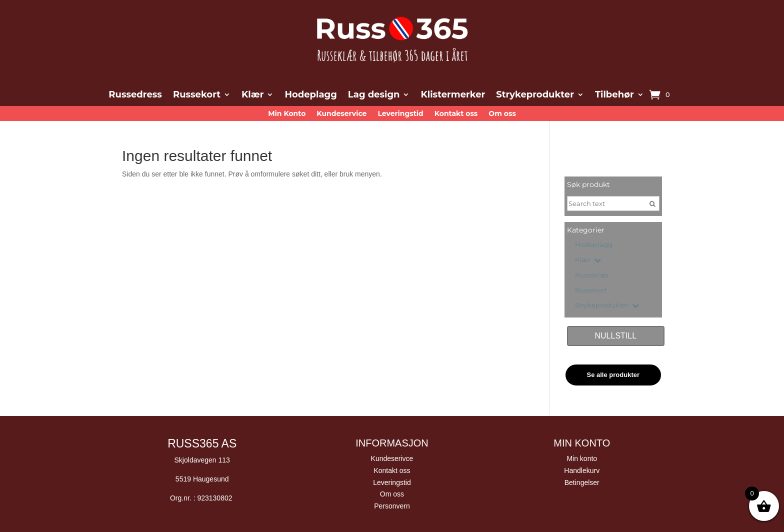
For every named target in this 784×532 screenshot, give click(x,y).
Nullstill (615, 336)
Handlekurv (582, 470)
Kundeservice (341, 114)
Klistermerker (453, 95)
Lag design (374, 95)
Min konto (582, 458)
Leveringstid (400, 114)
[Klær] (571, 258)
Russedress (135, 95)
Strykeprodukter (535, 95)
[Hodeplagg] (571, 243)
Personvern (392, 506)
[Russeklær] (571, 273)
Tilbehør (614, 95)
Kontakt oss (456, 114)
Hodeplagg (310, 95)
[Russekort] (571, 288)
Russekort (197, 95)
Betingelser (582, 482)
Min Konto (287, 114)
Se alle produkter (613, 375)
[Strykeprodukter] (571, 303)
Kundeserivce (392, 458)
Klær (252, 95)
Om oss (502, 114)
